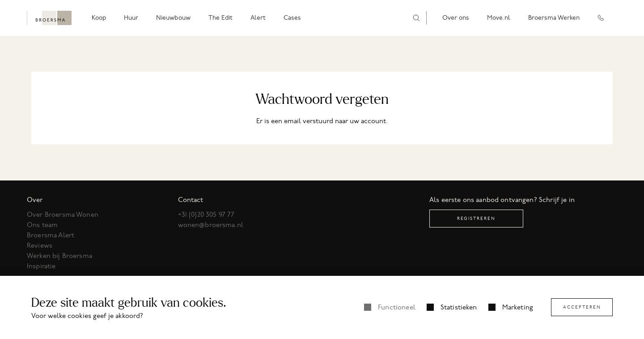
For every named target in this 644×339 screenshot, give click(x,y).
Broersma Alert (51, 235)
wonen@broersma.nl (211, 225)
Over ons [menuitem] (456, 18)
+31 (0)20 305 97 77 (206, 215)
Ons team (42, 225)
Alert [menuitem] (258, 18)
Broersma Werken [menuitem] (554, 18)
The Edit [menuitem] (220, 18)
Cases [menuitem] (292, 18)
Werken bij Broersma (59, 256)
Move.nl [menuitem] (499, 18)
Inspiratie (41, 266)
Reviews (40, 245)
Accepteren (582, 307)
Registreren (476, 218)
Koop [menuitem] (99, 18)
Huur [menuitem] (131, 18)
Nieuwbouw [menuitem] (173, 18)
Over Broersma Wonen (63, 215)
